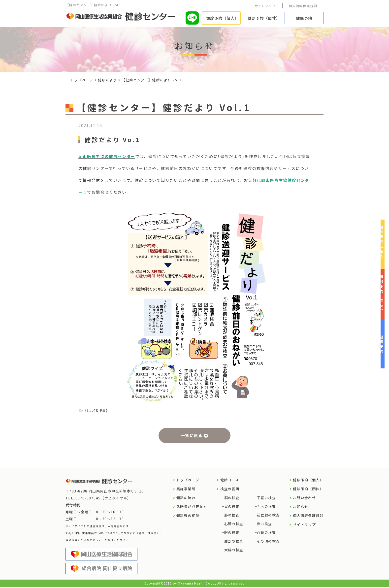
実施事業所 (186, 490)
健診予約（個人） (223, 18)
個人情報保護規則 (303, 6)
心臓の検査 (234, 525)
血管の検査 (266, 533)
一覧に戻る (191, 436)
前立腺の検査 (268, 516)
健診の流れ (186, 499)
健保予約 (304, 18)
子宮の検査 (266, 499)
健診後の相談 (188, 517)
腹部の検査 (234, 542)
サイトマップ (265, 6)
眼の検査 (232, 533)
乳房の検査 (266, 507)
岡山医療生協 (274, 180)
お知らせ (301, 508)
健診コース (230, 481)
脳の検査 (232, 499)
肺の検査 (232, 516)
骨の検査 (264, 525)
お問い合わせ (304, 499)
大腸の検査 (234, 551)
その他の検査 (268, 542)
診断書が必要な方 (192, 508)
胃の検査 (232, 507)
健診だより (108, 80)
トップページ (82, 80)
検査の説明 (230, 490)
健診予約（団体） (264, 18)
